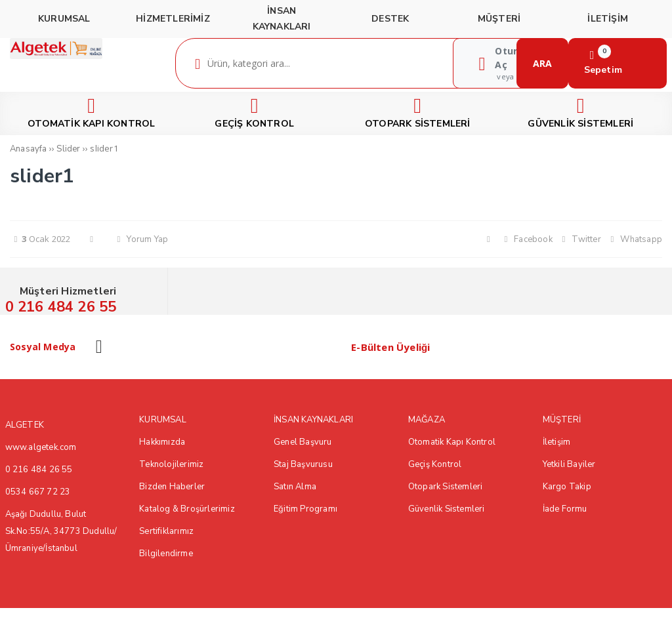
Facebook (526, 239)
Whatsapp (634, 239)
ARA (542, 63)
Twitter (579, 239)
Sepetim (603, 63)
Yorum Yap (140, 239)
